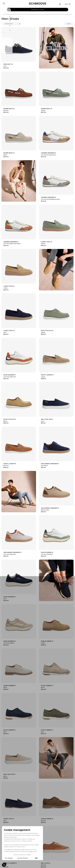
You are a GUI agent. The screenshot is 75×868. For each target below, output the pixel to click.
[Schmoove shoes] (37, 4)
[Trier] (12, 24)
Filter (69, 24)
